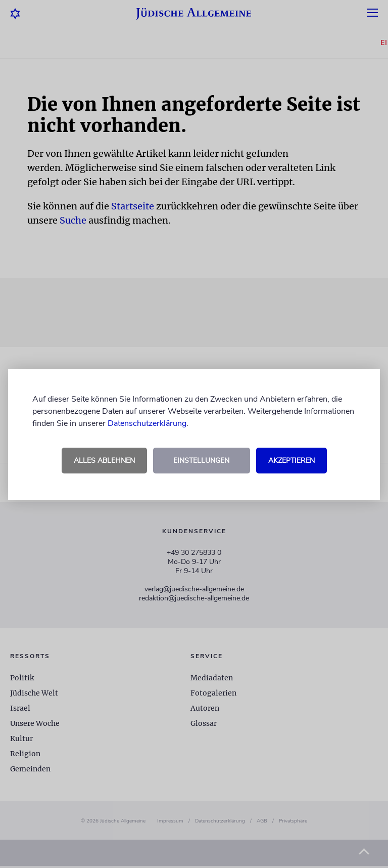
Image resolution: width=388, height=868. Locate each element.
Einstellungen (201, 461)
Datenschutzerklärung (147, 423)
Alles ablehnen (104, 461)
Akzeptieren (292, 461)
